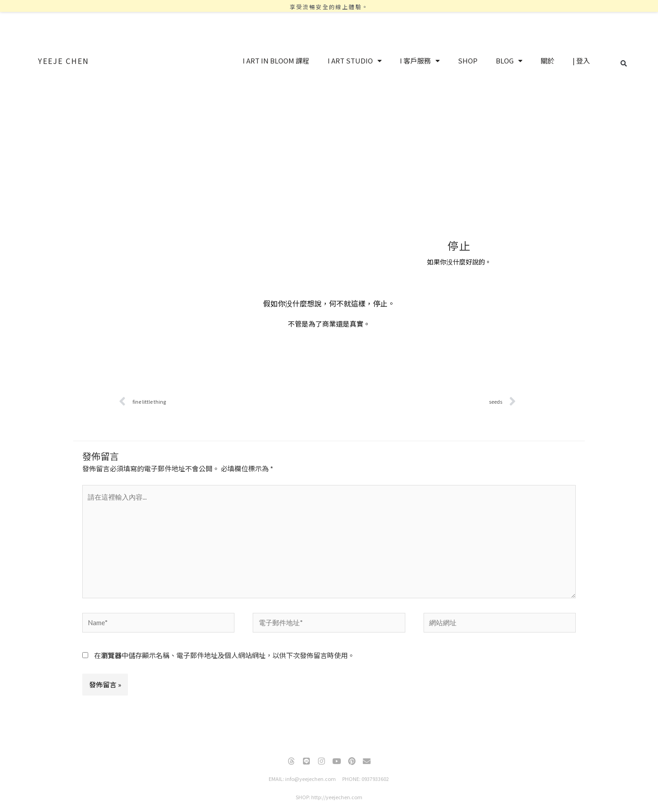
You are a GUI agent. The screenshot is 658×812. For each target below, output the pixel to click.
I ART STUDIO (355, 61)
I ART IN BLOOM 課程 (276, 61)
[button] (624, 63)
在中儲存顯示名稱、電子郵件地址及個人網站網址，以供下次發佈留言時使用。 (224, 655)
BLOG (509, 61)
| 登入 (581, 61)
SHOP (468, 61)
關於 (547, 61)
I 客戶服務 (420, 61)
